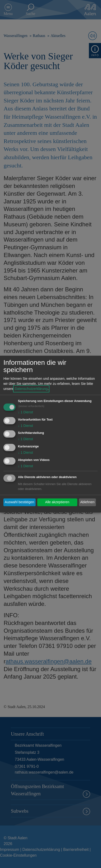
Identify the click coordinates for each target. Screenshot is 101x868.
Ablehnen (87, 502)
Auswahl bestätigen (19, 502)
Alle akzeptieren (57, 502)
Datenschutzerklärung (31, 389)
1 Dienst (25, 412)
